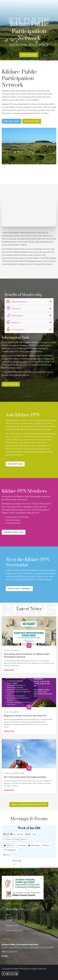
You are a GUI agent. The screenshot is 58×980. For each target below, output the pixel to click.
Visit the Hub (11, 384)
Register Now (32, 121)
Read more (9, 670)
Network (13, 322)
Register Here (29, 55)
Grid (6, 834)
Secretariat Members (19, 589)
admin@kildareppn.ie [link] (18, 956)
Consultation (15, 329)
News (16, 650)
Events (16, 712)
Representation (17, 301)
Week (28, 834)
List (13, 834)
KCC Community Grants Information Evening (25, 777)
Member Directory (14, 532)
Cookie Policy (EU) (14, 931)
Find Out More (12, 121)
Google (17, 861)
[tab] (29, 302)
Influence (14, 308)
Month (20, 834)
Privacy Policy (12, 925)
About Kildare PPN (15, 909)
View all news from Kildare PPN (29, 804)
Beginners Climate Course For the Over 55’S (25, 716)
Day (34, 834)
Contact (10, 920)
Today (17, 839)
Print (6, 855)
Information (15, 315)
